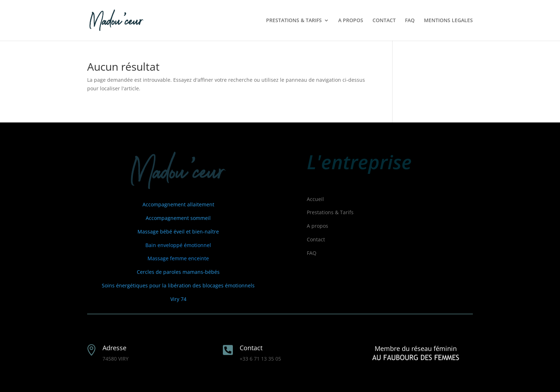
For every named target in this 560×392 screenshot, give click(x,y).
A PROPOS (351, 21)
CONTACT (384, 21)
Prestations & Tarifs (330, 212)
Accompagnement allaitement (178, 204)
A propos (317, 226)
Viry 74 (178, 299)
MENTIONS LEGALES (448, 21)
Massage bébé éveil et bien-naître (178, 232)
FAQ (410, 21)
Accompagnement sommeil (178, 218)
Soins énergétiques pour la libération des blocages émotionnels (178, 285)
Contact (316, 239)
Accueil (315, 199)
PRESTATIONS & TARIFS (294, 21)
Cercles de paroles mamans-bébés (178, 272)
